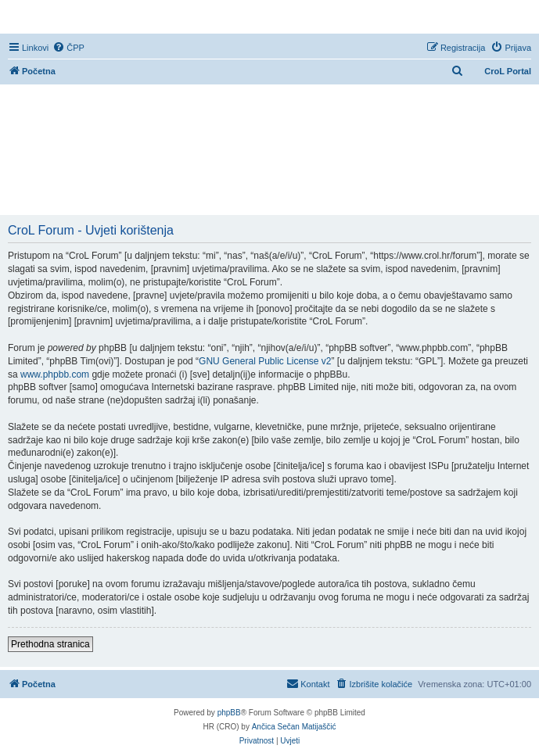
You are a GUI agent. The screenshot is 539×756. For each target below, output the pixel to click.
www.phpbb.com (55, 374)
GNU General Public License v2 (265, 361)
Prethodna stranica (50, 644)
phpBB (229, 713)
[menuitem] (68, 48)
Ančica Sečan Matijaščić (294, 727)
